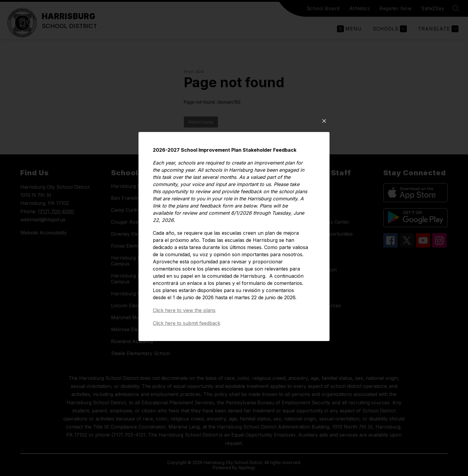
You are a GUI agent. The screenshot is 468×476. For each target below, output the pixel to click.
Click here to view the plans (184, 312)
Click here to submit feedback (187, 325)
